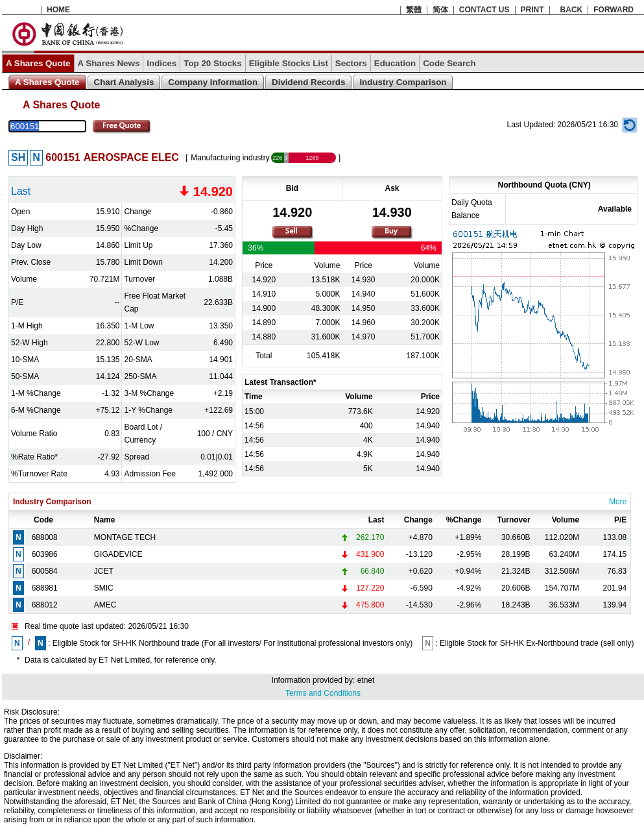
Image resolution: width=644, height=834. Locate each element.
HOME (58, 10)
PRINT (532, 10)
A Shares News (109, 63)
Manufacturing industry (230, 158)
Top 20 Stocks (212, 63)
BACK (572, 10)
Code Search (449, 63)
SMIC (104, 588)
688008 (45, 537)
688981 (45, 588)
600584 (45, 571)
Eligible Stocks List (289, 63)
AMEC (105, 605)
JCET (104, 571)
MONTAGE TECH (125, 537)
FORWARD (614, 10)
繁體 (414, 10)
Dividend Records (308, 82)
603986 (45, 554)
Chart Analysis (124, 82)
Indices (161, 63)
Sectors (351, 63)
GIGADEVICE (118, 554)
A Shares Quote (38, 63)
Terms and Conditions (323, 693)
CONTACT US (484, 10)
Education (395, 63)
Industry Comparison (403, 82)
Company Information (213, 82)
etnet (366, 680)
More (618, 502)
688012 (45, 605)
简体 (440, 10)
